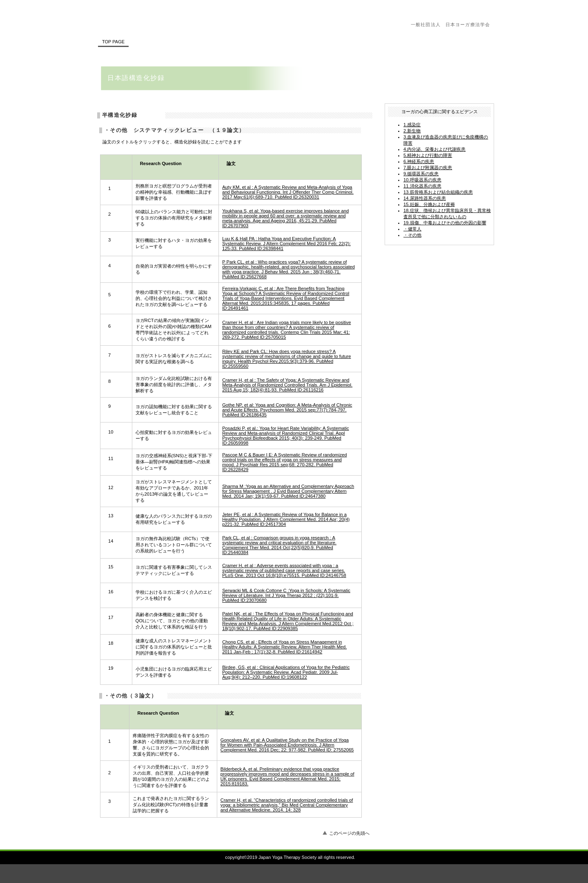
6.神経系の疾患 (419, 161)
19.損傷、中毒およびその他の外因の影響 (445, 223)
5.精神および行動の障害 (428, 155)
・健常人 (412, 229)
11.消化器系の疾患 (422, 186)
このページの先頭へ (349, 833)
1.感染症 (412, 125)
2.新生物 (412, 131)
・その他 (412, 235)
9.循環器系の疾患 (421, 174)
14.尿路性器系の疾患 (425, 198)
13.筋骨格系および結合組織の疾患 (438, 192)
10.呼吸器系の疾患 (422, 180)
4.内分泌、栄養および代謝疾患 (434, 149)
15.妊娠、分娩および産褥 (429, 204)
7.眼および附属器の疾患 (428, 168)
